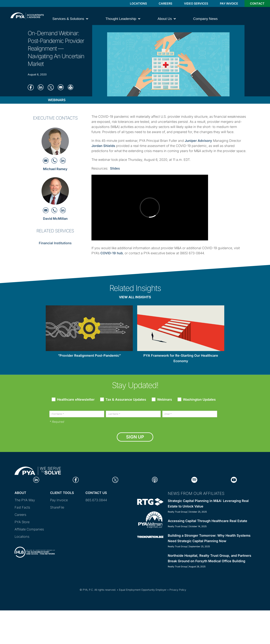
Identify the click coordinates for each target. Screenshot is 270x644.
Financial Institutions (55, 243)
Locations (138, 3)
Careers (165, 3)
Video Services (196, 3)
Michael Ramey (55, 169)
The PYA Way (25, 500)
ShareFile (57, 507)
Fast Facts (22, 507)
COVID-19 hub (112, 253)
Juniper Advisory (198, 141)
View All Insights (135, 297)
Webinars (57, 100)
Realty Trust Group (177, 512)
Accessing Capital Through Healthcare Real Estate (208, 521)
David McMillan (55, 219)
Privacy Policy (178, 590)
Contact (257, 3)
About (20, 493)
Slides (115, 168)
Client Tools (62, 493)
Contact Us (96, 493)
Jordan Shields (103, 146)
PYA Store (22, 522)
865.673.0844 (96, 500)
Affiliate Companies (29, 529)
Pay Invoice (229, 3)
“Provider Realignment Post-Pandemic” (89, 355)
